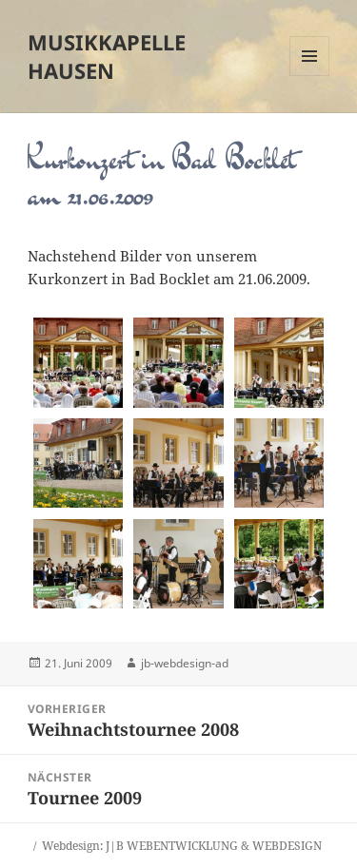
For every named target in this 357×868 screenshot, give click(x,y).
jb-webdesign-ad (185, 663)
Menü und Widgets (310, 76)
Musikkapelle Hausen (107, 56)
